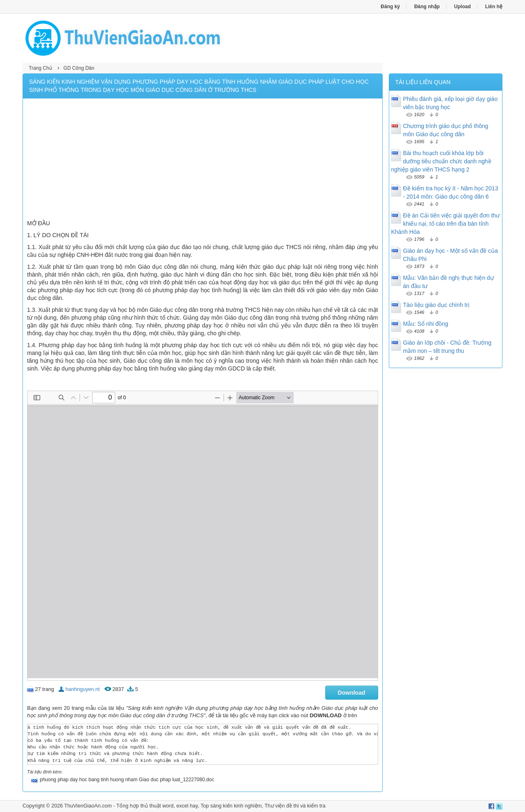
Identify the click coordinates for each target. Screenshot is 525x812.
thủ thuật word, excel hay (169, 806)
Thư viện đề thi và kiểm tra (295, 806)
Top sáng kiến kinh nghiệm (231, 806)
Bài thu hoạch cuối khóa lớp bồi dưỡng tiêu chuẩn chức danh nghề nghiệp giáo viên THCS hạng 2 (441, 161)
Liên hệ (494, 7)
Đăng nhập (427, 7)
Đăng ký (390, 7)
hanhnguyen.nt (83, 689)
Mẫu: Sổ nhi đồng (426, 324)
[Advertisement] (203, 160)
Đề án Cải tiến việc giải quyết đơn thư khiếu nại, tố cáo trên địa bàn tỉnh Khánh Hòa (446, 224)
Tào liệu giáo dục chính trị (437, 305)
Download (352, 693)
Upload (462, 7)
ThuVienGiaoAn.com (88, 806)
